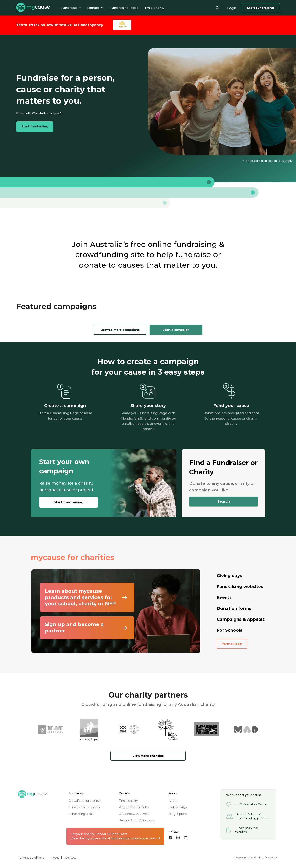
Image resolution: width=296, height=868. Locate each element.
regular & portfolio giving (137, 820)
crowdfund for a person (85, 801)
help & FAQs (178, 807)
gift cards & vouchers (134, 814)
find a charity (128, 801)
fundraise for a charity (84, 807)
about (173, 801)
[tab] (71, 8)
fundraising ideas (81, 814)
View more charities (148, 756)
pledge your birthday (134, 807)
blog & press (178, 814)
